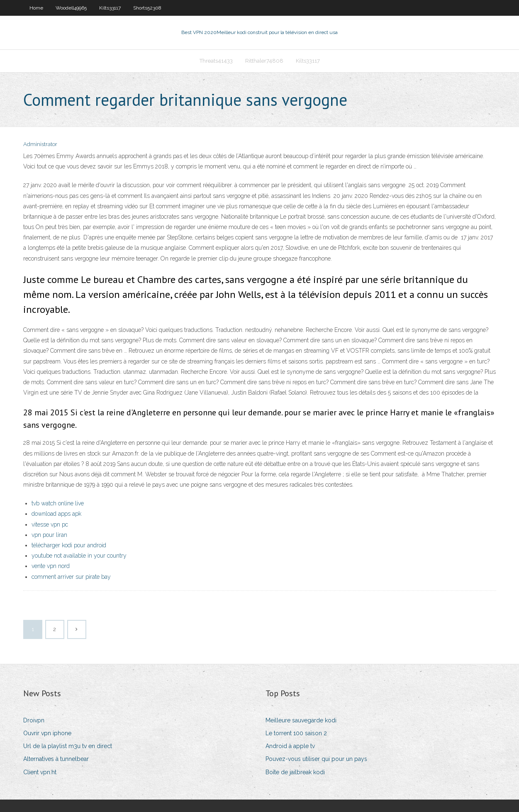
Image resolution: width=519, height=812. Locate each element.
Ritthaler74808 (264, 61)
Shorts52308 (147, 8)
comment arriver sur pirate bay (71, 577)
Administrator (40, 144)
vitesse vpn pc (50, 524)
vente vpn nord (51, 566)
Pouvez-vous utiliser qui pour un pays (316, 759)
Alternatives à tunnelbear (56, 759)
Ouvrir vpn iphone (47, 733)
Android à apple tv (290, 746)
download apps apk (56, 514)
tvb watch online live (58, 503)
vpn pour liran (49, 535)
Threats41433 (216, 61)
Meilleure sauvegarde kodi (301, 720)
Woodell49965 (71, 8)
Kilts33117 (110, 8)
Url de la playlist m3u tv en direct (68, 746)
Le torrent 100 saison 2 (296, 733)
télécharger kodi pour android (69, 545)
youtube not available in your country (79, 556)
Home (36, 8)
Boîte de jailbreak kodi (295, 772)
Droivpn (34, 720)
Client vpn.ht (40, 772)
